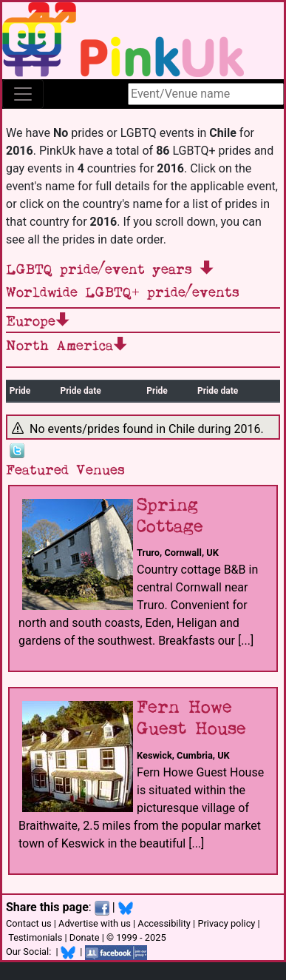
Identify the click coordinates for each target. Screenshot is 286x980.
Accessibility (164, 923)
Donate (85, 937)
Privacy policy (226, 923)
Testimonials (35, 937)
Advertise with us (95, 923)
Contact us (29, 923)
